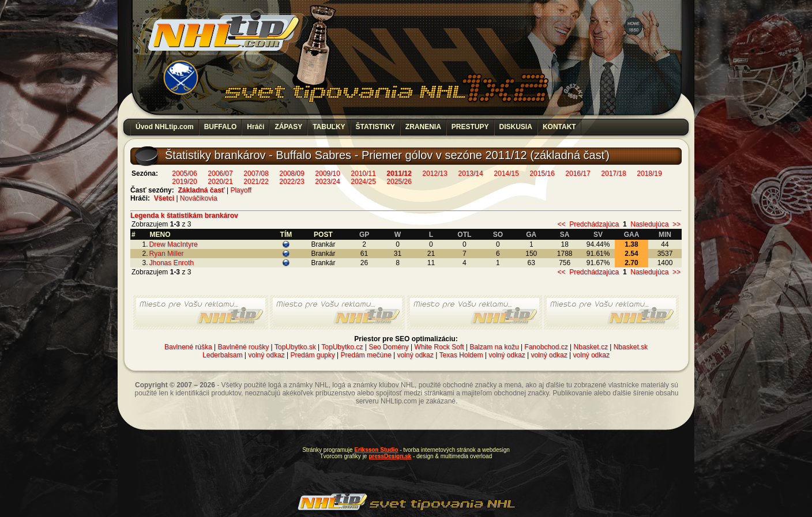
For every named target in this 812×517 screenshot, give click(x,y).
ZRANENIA (423, 127)
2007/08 (256, 173)
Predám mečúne (366, 355)
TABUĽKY (329, 127)
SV (598, 235)
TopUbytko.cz (342, 347)
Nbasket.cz (591, 347)
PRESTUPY (470, 127)
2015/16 (542, 173)
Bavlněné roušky (243, 347)
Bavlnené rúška (188, 347)
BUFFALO (221, 127)
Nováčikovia (199, 198)
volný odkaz (266, 355)
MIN (665, 235)
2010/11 (363, 173)
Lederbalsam (222, 355)
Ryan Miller (167, 254)
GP (364, 235)
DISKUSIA (516, 127)
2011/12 (399, 173)
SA (565, 235)
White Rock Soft (439, 347)
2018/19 (649, 173)
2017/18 (613, 173)
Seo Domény (388, 347)
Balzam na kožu (494, 347)
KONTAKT (559, 127)
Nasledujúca (649, 224)
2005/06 (184, 173)
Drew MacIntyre (174, 244)
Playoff (240, 190)
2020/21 (220, 182)
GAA (632, 235)
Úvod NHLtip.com (165, 127)
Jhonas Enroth (172, 263)
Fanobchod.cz (546, 347)
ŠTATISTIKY (375, 127)
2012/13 (435, 173)
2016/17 (578, 173)
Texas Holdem (461, 355)
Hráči (255, 127)
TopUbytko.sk (295, 347)
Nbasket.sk (631, 347)
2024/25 (363, 182)
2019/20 (184, 182)
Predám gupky (312, 355)
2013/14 (470, 173)
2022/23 (292, 182)
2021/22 (256, 182)
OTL (464, 235)
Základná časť (201, 190)
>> (676, 224)
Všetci (164, 198)
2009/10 (327, 173)
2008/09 (292, 173)
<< (561, 224)
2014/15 (506, 173)
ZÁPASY (288, 127)
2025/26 (399, 182)
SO (498, 235)
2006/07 (220, 173)
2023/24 (327, 182)
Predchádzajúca (594, 224)
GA (531, 235)
